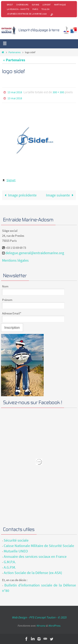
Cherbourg (22, 5)
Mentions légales (15, 260)
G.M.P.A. (10, 562)
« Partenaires (14, 60)
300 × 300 (58, 92)
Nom (5, 286)
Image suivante (61, 195)
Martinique (60, 5)
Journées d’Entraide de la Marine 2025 (27, 14)
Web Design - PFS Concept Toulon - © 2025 (39, 617)
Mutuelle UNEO (16, 551)
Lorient (47, 5)
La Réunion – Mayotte (18, 9)
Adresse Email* (12, 313)
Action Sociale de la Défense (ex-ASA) (33, 573)
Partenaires (15, 52)
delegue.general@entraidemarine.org (35, 253)
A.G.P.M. (10, 567)
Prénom (7, 300)
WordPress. (54, 626)
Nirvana (41, 626)
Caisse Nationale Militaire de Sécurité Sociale (39, 546)
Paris (35, 9)
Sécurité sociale (16, 540)
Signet (11, 180)
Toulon (45, 9)
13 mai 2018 (15, 92)
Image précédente (20, 195)
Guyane (35, 5)
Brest (10, 5)
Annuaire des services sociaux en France (35, 556)
